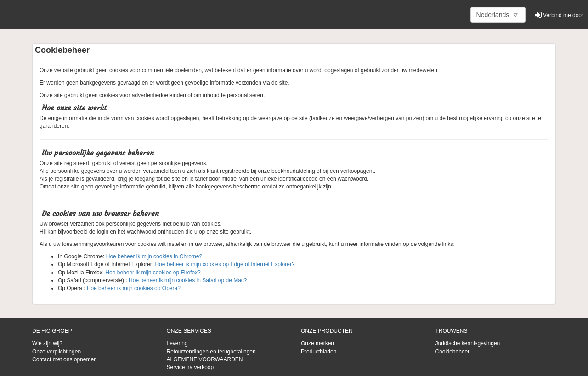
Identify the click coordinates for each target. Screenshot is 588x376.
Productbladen (319, 352)
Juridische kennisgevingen (468, 343)
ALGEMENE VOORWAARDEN (205, 359)
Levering (177, 343)
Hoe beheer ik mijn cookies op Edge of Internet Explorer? (225, 264)
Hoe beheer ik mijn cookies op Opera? (133, 288)
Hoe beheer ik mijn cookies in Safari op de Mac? (188, 280)
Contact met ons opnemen (65, 359)
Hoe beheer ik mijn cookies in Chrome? (153, 256)
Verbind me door (559, 15)
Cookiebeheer (453, 352)
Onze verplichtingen (57, 352)
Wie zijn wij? (47, 343)
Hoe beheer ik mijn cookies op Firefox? (153, 273)
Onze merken (317, 343)
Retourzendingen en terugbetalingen (211, 352)
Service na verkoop (190, 367)
